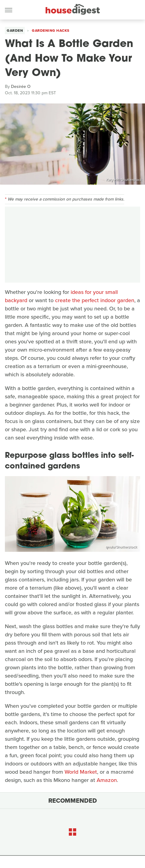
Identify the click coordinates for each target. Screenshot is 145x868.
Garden (15, 31)
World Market (81, 772)
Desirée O (21, 87)
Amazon (107, 780)
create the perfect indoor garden (95, 300)
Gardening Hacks (51, 31)
